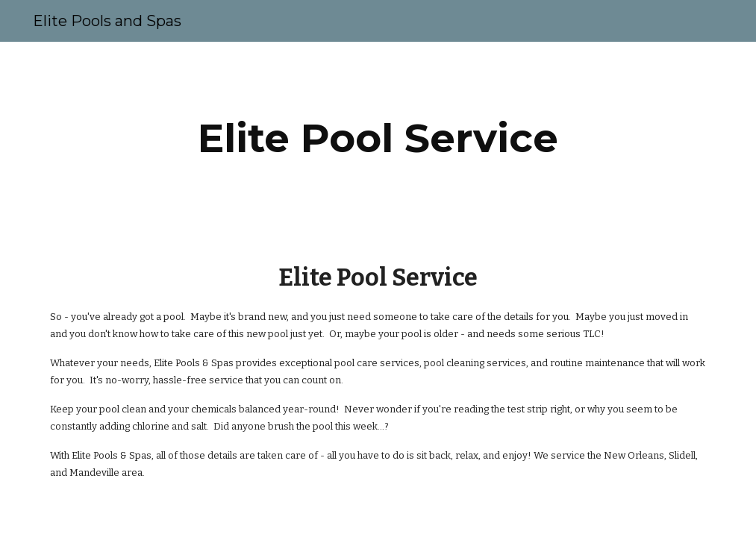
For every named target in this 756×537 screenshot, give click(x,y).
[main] (378, 138)
